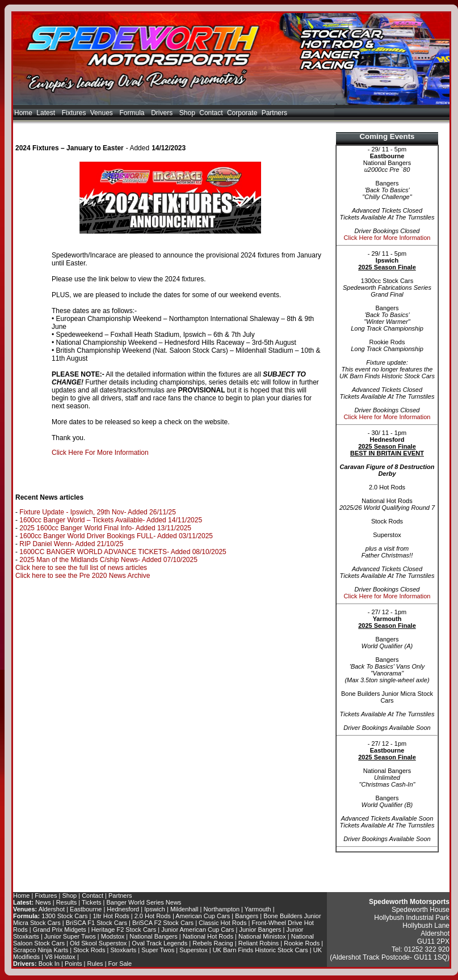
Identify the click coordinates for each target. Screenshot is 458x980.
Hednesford (123, 909)
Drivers (163, 113)
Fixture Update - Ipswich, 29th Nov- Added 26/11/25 (98, 512)
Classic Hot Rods (222, 923)
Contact (211, 113)
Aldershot (52, 909)
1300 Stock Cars (64, 916)
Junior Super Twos (70, 936)
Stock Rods (89, 950)
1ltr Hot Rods (111, 916)
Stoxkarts (123, 950)
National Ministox (262, 936)
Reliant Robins (259, 943)
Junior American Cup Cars (198, 930)
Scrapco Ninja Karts (41, 950)
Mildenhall (184, 909)
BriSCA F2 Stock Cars (163, 923)
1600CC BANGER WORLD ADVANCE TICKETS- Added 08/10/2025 (123, 552)
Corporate (242, 113)
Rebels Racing (213, 943)
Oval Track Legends (159, 943)
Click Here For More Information (100, 453)
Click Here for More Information (387, 238)
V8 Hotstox (60, 957)
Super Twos (158, 950)
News (43, 902)
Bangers (247, 916)
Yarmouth (258, 909)
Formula (133, 113)
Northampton (221, 909)
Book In (49, 964)
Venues (103, 113)
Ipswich (155, 909)
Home (23, 113)
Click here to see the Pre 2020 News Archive (83, 576)
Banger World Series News (144, 902)
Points (73, 964)
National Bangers (153, 936)
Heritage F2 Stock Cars (124, 930)
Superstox (194, 950)
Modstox (113, 936)
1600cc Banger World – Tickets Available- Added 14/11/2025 (111, 520)
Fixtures (74, 113)
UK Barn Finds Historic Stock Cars (260, 950)
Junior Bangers (260, 930)
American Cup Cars (203, 916)
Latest (47, 113)
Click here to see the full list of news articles (81, 568)
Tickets (91, 902)
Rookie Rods (302, 943)
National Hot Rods (208, 936)
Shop (187, 113)
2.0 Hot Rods (153, 916)
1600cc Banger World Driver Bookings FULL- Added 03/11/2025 (116, 536)
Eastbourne (86, 909)
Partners (274, 113)
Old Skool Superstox (98, 943)
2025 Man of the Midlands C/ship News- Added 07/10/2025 (108, 560)
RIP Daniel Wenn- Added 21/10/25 (71, 544)
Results (67, 902)
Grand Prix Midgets (60, 930)
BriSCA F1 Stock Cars (96, 923)
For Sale (120, 964)
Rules (95, 964)
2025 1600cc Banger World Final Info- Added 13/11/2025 (105, 528)
